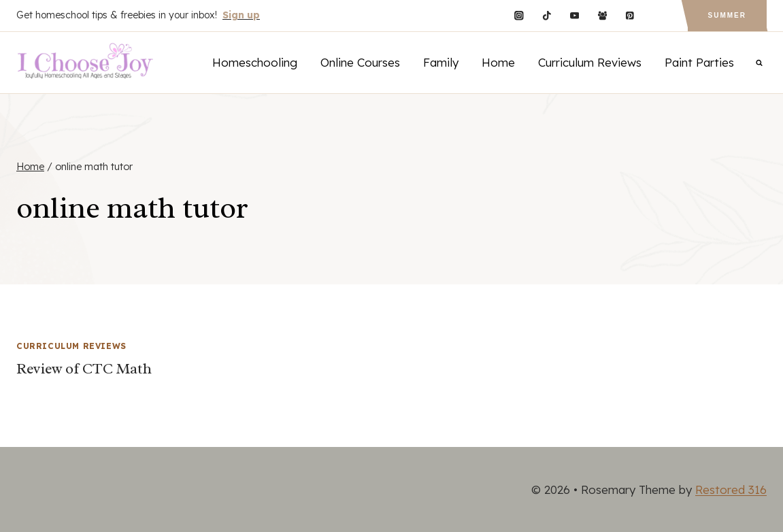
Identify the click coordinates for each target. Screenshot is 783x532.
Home (498, 62)
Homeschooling (255, 62)
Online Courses (360, 62)
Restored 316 (731, 489)
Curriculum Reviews (590, 62)
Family (441, 62)
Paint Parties (699, 62)
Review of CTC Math (84, 369)
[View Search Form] (759, 63)
